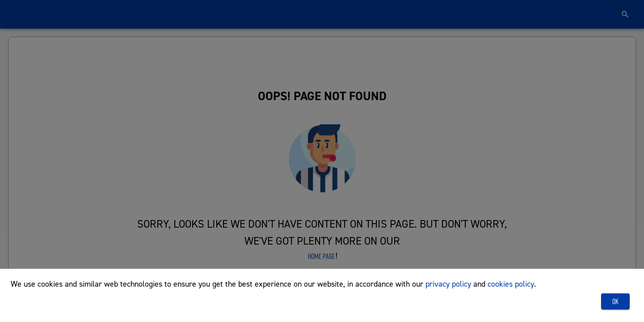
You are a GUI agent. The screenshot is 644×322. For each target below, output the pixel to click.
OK (615, 301)
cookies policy (511, 284)
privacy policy (448, 284)
